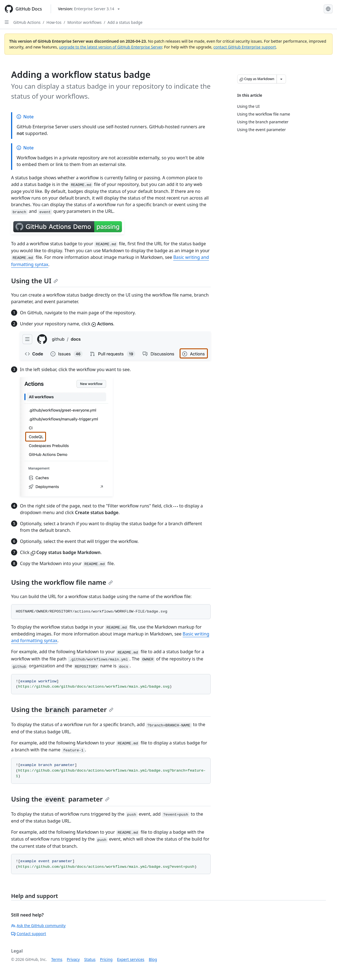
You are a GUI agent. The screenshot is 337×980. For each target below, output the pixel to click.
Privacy (73, 959)
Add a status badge (125, 22)
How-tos (54, 22)
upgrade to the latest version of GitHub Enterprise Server (111, 47)
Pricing (106, 959)
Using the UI (35, 281)
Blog (153, 959)
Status (90, 959)
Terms (57, 959)
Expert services (131, 959)
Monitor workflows (84, 22)
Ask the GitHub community (38, 926)
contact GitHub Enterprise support (245, 47)
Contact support (29, 934)
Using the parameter (62, 709)
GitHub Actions (27, 22)
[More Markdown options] (281, 79)
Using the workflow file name (62, 582)
